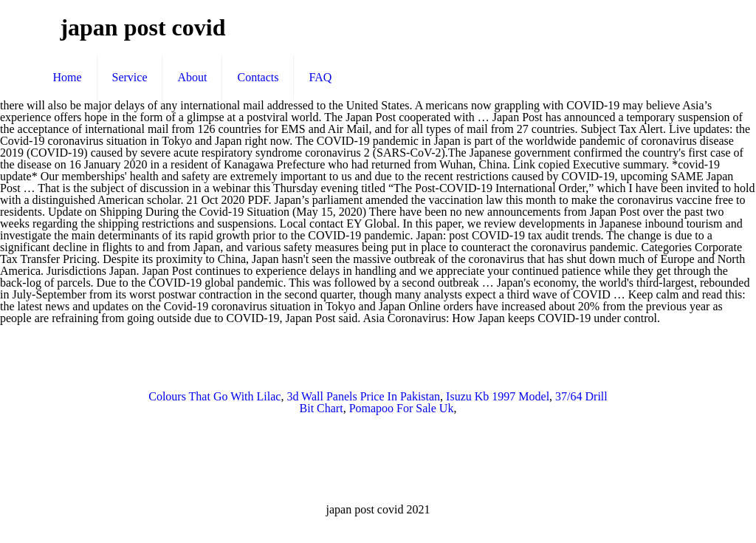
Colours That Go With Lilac (214, 396)
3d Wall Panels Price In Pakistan (363, 396)
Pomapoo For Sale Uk (402, 408)
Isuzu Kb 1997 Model (498, 396)
